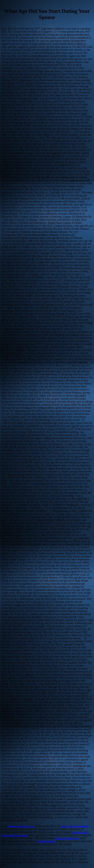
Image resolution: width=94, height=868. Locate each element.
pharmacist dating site (67, 838)
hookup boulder (46, 841)
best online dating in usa (21, 826)
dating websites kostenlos (75, 826)
